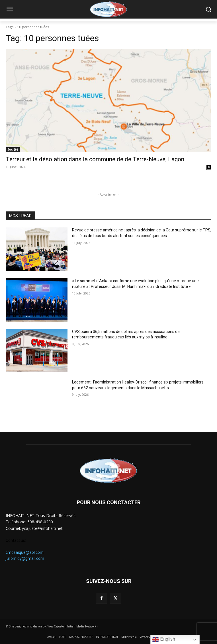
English (164, 639)
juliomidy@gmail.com (25, 558)
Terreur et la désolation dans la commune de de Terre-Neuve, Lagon (95, 159)
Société (13, 150)
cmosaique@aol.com (25, 552)
